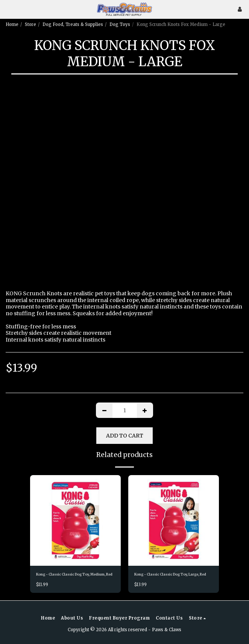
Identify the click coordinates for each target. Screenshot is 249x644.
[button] (8, 9)
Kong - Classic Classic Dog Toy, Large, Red (170, 574)
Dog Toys (120, 24)
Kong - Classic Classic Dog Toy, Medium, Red (74, 574)
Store (30, 24)
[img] (75, 520)
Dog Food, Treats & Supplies (73, 24)
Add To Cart (125, 436)
